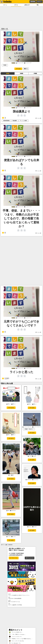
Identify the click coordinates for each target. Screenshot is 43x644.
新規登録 (33, 2)
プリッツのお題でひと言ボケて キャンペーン (22, 595)
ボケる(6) (18, 69)
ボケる (16, 5)
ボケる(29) (11, 514)
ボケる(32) (11, 479)
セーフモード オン (14, 558)
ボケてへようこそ (30, 558)
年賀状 (5, 65)
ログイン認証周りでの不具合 (22, 604)
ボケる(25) (32, 530)
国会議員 (15, 121)
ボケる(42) (32, 433)
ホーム (5, 5)
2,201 (6, 378)
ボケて (2, 545)
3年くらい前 (38, 118)
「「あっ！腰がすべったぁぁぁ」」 (18, 634)
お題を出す (27, 5)
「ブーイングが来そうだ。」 (16, 632)
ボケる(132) (11, 408)
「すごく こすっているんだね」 (17, 641)
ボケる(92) (32, 408)
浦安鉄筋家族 (6, 121)
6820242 (10, 545)
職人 (38, 5)
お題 (6, 545)
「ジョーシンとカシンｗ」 (16, 637)
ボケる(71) (11, 438)
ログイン (39, 2)
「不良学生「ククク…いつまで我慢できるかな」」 (21, 639)
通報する (26, 69)
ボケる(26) (11, 540)
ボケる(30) (32, 460)
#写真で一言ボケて (29, 429)
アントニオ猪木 (23, 121)
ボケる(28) (32, 483)
